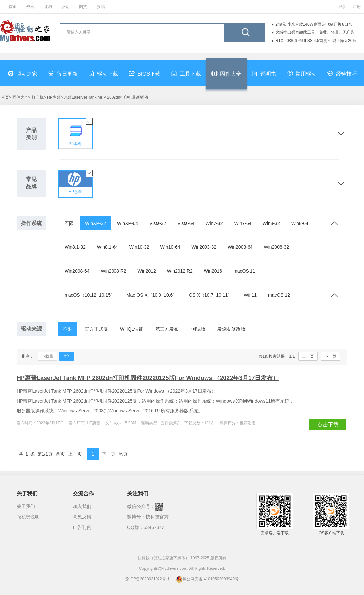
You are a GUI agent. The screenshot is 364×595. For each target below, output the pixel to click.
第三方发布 (167, 329)
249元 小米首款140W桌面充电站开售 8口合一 (316, 24)
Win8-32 (271, 223)
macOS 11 (244, 271)
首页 (13, 7)
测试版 (198, 329)
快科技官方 (157, 517)
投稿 (101, 7)
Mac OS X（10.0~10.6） (152, 295)
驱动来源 (31, 329)
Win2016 (213, 271)
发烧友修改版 (231, 329)
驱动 (66, 7)
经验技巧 (342, 73)
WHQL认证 (132, 329)
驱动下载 (103, 73)
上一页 (308, 356)
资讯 (30, 7)
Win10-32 (139, 247)
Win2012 (147, 271)
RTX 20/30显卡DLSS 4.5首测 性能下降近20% (316, 41)
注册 (357, 7)
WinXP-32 (95, 223)
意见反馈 (82, 517)
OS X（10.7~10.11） (210, 295)
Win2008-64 (77, 271)
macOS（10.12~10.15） (90, 295)
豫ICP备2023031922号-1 (147, 579)
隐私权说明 (28, 517)
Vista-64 (186, 223)
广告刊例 (82, 527)
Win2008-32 (276, 247)
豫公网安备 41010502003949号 (207, 579)
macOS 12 (279, 295)
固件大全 (226, 73)
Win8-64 (300, 223)
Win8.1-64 (108, 247)
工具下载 (186, 73)
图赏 (83, 7)
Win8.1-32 (75, 247)
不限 (69, 223)
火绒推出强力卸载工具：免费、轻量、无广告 (315, 32)
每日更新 (63, 73)
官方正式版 (96, 329)
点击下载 (328, 425)
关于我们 (26, 506)
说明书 (264, 73)
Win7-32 (214, 223)
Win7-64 (243, 223)
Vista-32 (158, 223)
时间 (67, 356)
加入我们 (82, 506)
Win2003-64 (240, 247)
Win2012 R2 (180, 271)
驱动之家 (23, 73)
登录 (342, 7)
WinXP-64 (128, 223)
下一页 (330, 356)
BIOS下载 (145, 73)
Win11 (250, 295)
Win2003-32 (204, 247)
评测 (48, 7)
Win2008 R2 (114, 271)
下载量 (47, 356)
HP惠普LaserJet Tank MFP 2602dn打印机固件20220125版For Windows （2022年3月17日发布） (148, 378)
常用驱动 (302, 73)
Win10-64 (170, 247)
